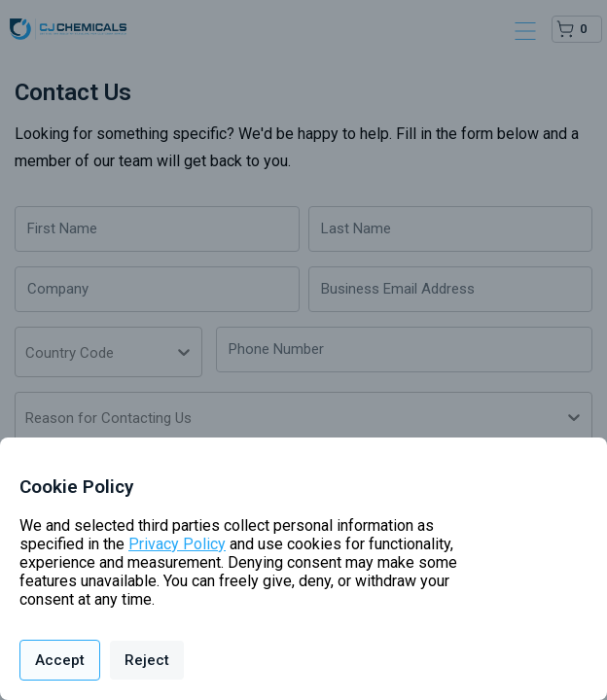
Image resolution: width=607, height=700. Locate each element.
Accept (60, 660)
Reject (147, 660)
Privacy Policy (177, 544)
